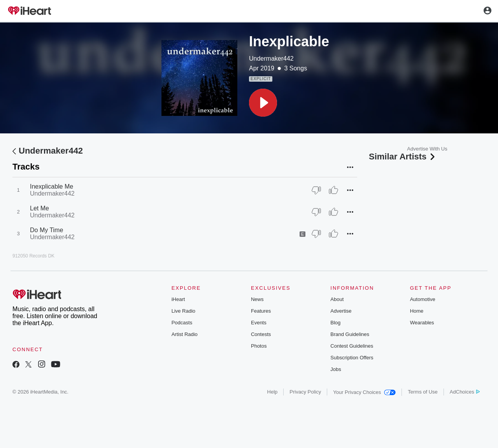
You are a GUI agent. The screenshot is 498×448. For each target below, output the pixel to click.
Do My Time (46, 230)
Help (273, 392)
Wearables (422, 323)
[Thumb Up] (333, 190)
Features (261, 311)
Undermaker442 (271, 59)
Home (417, 311)
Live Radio (183, 311)
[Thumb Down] (316, 190)
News (257, 299)
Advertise (341, 311)
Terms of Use (423, 392)
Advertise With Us (427, 149)
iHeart (178, 299)
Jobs (336, 369)
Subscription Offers (352, 358)
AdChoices (465, 392)
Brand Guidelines (350, 334)
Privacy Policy (305, 392)
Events (259, 323)
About (337, 299)
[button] (263, 103)
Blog (335, 323)
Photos (259, 346)
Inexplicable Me (52, 186)
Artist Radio (185, 334)
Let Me (39, 208)
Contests (261, 334)
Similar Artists (403, 157)
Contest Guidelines (352, 346)
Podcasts (182, 323)
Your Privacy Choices (364, 392)
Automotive (423, 299)
